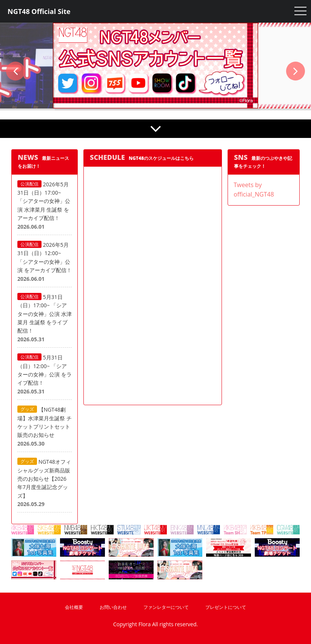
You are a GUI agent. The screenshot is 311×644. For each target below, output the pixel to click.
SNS (241, 157)
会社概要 (74, 607)
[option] (155, 66)
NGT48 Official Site (39, 11)
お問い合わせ (113, 607)
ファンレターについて (166, 607)
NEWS (28, 157)
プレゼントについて (226, 607)
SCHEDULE (107, 157)
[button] (15, 71)
